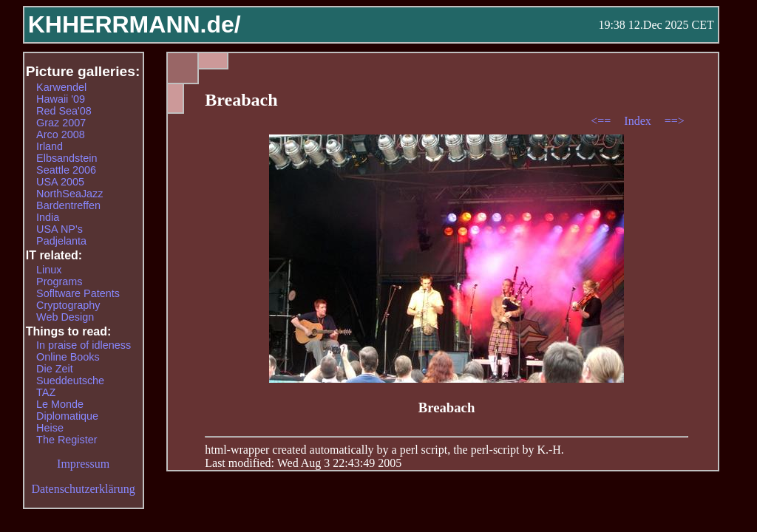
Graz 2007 (61, 123)
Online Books (68, 357)
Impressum (83, 464)
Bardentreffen (68, 205)
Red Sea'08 (64, 111)
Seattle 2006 (66, 170)
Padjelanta (61, 241)
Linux (49, 270)
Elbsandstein (67, 158)
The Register (67, 440)
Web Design (65, 317)
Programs (59, 282)
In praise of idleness (84, 345)
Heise (50, 428)
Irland (50, 146)
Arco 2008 (61, 134)
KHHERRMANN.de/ (135, 24)
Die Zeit (55, 369)
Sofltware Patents (78, 293)
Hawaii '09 (61, 99)
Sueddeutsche (70, 381)
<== (602, 121)
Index (639, 121)
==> (675, 121)
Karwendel (61, 87)
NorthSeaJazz (69, 194)
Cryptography (68, 305)
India (48, 217)
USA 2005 (60, 182)
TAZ (46, 392)
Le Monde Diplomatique (67, 410)
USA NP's (60, 229)
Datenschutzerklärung (83, 489)
